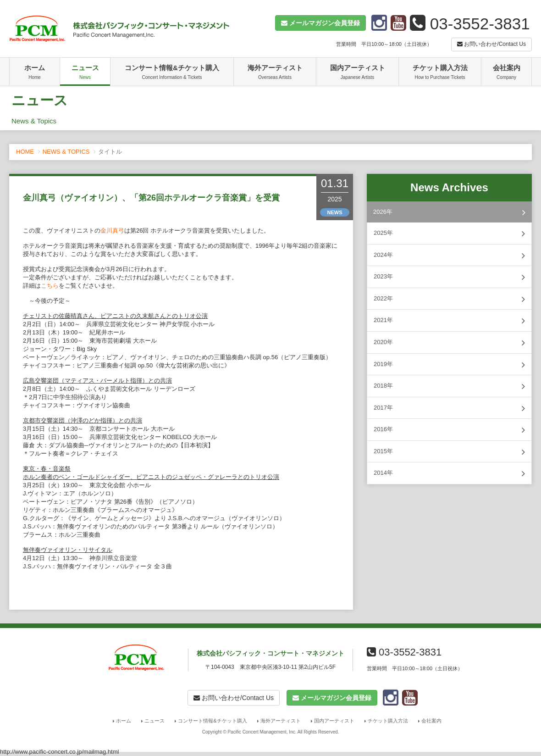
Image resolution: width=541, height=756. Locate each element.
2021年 (449, 321)
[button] (320, 23)
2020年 (449, 343)
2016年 (449, 430)
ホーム (35, 73)
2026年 (449, 212)
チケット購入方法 (440, 73)
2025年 (449, 233)
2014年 (449, 473)
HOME (25, 152)
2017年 (449, 408)
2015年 (449, 452)
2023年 (449, 277)
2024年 (449, 256)
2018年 (449, 386)
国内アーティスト (357, 73)
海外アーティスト (275, 73)
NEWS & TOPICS (66, 152)
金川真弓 (112, 231)
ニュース (85, 73)
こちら (50, 286)
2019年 (449, 365)
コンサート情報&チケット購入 (172, 73)
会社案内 (506, 73)
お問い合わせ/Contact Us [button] (491, 44)
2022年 (449, 299)
